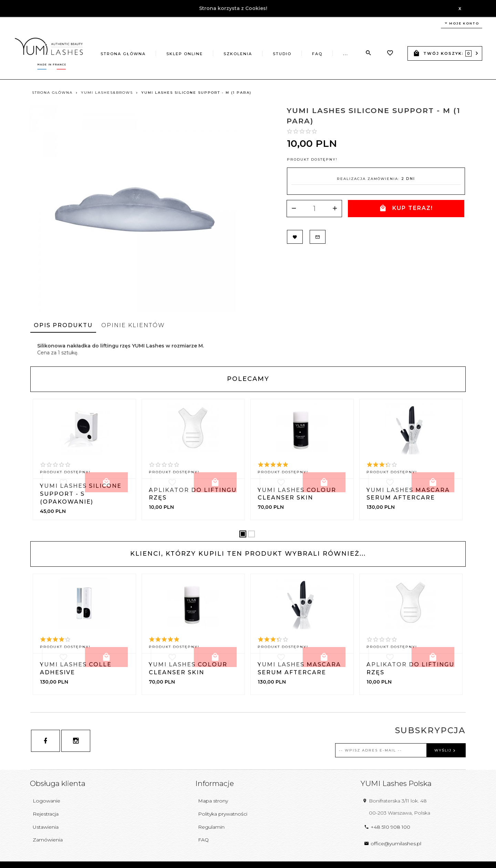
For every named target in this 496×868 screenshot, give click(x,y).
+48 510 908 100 (387, 827)
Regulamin (211, 827)
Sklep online (185, 54)
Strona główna (123, 54)
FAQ (317, 54)
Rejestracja (46, 814)
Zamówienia (48, 840)
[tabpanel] (248, 349)
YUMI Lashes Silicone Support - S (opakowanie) (81, 494)
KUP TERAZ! (406, 208)
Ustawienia (46, 827)
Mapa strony (213, 801)
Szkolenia (238, 54)
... (346, 54)
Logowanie (46, 801)
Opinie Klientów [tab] (133, 325)
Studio (282, 54)
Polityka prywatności (223, 814)
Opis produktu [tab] (63, 325)
